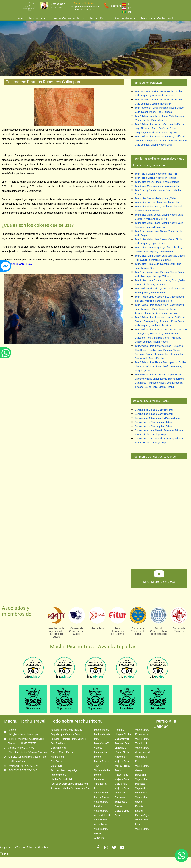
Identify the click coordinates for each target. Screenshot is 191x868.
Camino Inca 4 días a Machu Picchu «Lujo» (157, 418)
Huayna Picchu (123, 734)
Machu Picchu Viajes (142, 813)
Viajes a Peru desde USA (142, 790)
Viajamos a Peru (141, 759)
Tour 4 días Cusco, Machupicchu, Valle (155, 198)
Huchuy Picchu (58, 775)
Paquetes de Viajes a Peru (122, 777)
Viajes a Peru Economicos (142, 732)
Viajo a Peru (121, 784)
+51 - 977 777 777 (84, 9)
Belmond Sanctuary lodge (64, 770)
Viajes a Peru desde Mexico (102, 822)
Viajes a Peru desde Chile (122, 790)
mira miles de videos (159, 582)
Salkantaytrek (122, 739)
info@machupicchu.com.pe (86, 7)
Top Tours (37, 18)
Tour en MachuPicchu (62, 752)
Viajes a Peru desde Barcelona (142, 770)
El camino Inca (58, 748)
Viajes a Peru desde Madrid (142, 750)
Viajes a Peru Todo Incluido (142, 741)
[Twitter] (114, 848)
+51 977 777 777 (28, 743)
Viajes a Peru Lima (142, 822)
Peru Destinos (58, 743)
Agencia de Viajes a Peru (122, 759)
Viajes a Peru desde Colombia (103, 813)
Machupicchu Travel (21, 264)
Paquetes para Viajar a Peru (65, 734)
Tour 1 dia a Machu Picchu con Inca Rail (156, 174)
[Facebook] (98, 848)
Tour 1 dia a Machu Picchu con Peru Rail (156, 178)
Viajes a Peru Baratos (101, 804)
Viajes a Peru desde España (142, 802)
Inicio (19, 18)
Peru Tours (56, 761)
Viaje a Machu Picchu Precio (102, 795)
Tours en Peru (122, 743)
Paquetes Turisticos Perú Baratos (68, 739)
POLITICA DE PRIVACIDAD (23, 770)
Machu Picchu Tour (102, 763)
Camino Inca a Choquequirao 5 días (153, 426)
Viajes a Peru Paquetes (142, 781)
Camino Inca (125, 18)
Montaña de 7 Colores (101, 746)
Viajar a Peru (57, 757)
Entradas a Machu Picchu (122, 750)
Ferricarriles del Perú (102, 737)
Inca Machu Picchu (100, 754)
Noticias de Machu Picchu (158, 18)
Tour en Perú (100, 18)
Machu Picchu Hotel (61, 779)
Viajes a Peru (142, 829)
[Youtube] (122, 848)
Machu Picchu (102, 730)
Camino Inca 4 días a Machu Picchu (154, 414)
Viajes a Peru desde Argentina (101, 833)
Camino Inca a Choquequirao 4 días (153, 422)
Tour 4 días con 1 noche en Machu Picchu (157, 202)
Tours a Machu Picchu (67, 18)
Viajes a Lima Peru (122, 813)
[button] (37, 18)
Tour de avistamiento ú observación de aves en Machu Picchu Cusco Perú (70, 786)
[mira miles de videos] (159, 574)
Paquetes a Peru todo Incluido (66, 730)
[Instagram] (106, 848)
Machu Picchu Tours (122, 768)
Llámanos (117, 6)
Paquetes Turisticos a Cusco (121, 802)
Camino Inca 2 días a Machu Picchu (154, 410)
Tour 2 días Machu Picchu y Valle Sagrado (157, 182)
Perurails (120, 730)
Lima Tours (56, 766)
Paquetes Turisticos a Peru (100, 784)
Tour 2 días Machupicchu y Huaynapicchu (157, 186)
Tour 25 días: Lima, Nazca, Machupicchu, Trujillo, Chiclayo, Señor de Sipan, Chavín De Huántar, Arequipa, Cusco (161, 366)
